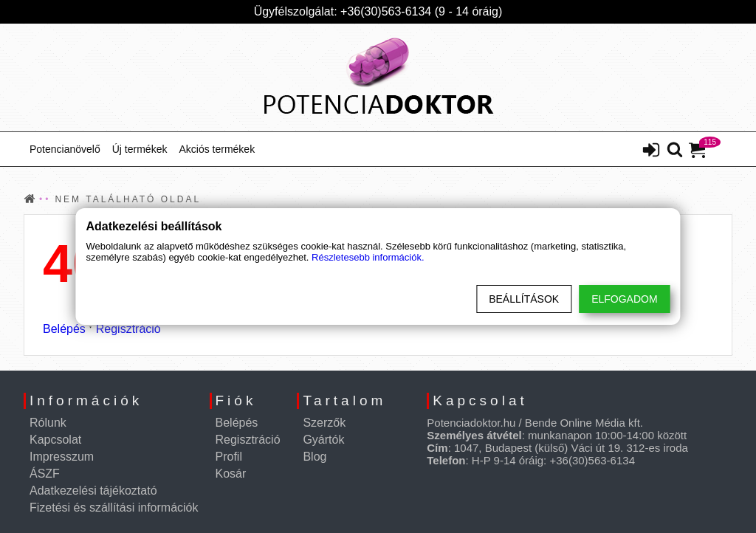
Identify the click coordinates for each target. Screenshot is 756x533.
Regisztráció (128, 329)
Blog (315, 457)
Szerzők (324, 423)
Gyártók (323, 440)
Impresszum (62, 457)
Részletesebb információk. (368, 257)
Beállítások (524, 299)
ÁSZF (45, 474)
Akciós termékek (217, 149)
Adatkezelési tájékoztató (93, 491)
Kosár (231, 474)
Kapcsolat (55, 440)
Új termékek (140, 149)
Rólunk (48, 423)
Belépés (64, 329)
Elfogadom (624, 299)
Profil (229, 457)
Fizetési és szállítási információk (114, 508)
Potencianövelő (65, 149)
